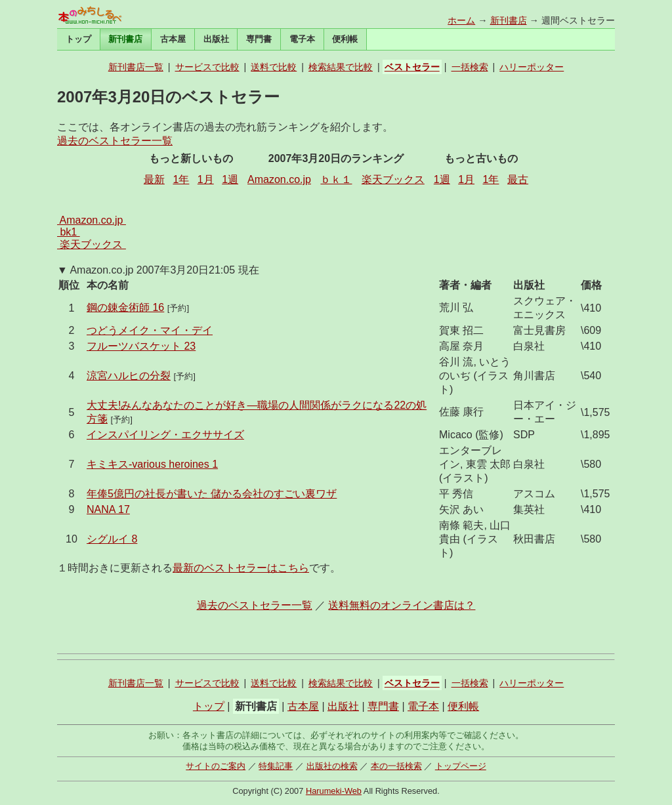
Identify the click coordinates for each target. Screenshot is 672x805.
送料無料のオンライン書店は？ (402, 605)
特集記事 (276, 766)
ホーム (461, 20)
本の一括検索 (396, 766)
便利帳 (345, 39)
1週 (230, 179)
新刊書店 (509, 20)
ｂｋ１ (336, 179)
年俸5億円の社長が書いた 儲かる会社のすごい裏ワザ (212, 494)
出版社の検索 (332, 766)
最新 (154, 179)
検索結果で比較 (341, 67)
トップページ (461, 766)
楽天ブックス (393, 179)
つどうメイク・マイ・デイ (150, 330)
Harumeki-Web (334, 791)
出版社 (216, 39)
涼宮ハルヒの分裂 (129, 376)
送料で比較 (274, 67)
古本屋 (173, 39)
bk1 (69, 232)
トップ (78, 39)
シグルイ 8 (112, 539)
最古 (518, 179)
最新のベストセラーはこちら (241, 568)
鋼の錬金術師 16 (125, 307)
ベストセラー (412, 67)
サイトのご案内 (216, 766)
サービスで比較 (207, 67)
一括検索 (470, 67)
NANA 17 (108, 509)
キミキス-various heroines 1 (152, 464)
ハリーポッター (532, 67)
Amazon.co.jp (279, 179)
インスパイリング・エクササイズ (165, 435)
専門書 (259, 39)
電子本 (302, 39)
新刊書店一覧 (136, 67)
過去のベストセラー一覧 (115, 141)
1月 (206, 179)
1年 (181, 179)
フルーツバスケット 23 (141, 346)
